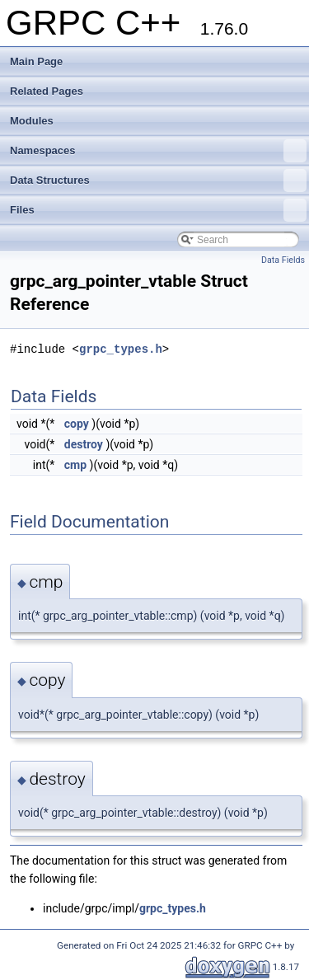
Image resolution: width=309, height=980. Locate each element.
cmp (75, 465)
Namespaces (158, 151)
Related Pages (47, 91)
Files (158, 210)
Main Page (36, 61)
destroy (84, 444)
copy (77, 424)
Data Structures (158, 181)
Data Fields (283, 260)
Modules (32, 121)
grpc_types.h (121, 349)
